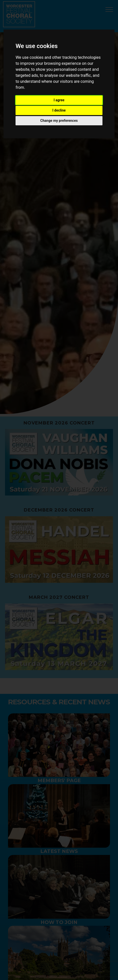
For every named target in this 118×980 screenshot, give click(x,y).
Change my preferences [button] (59, 121)
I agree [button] (59, 100)
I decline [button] (59, 110)
